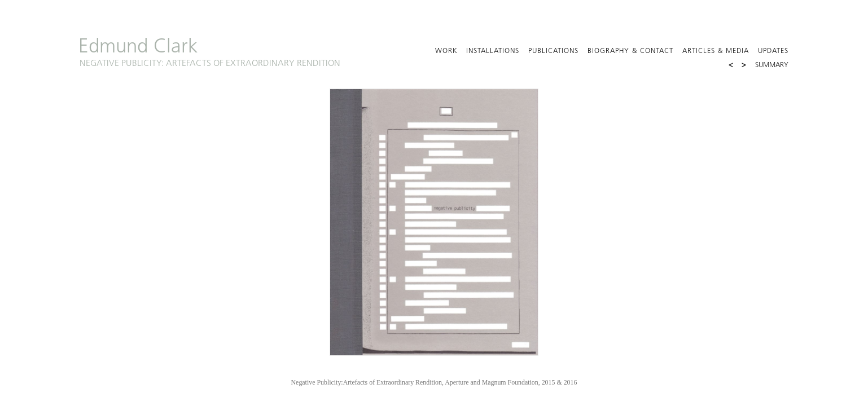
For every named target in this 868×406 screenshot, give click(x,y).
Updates (773, 51)
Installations (493, 51)
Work (446, 51)
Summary (772, 65)
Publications (553, 51)
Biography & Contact (630, 51)
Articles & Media (716, 51)
